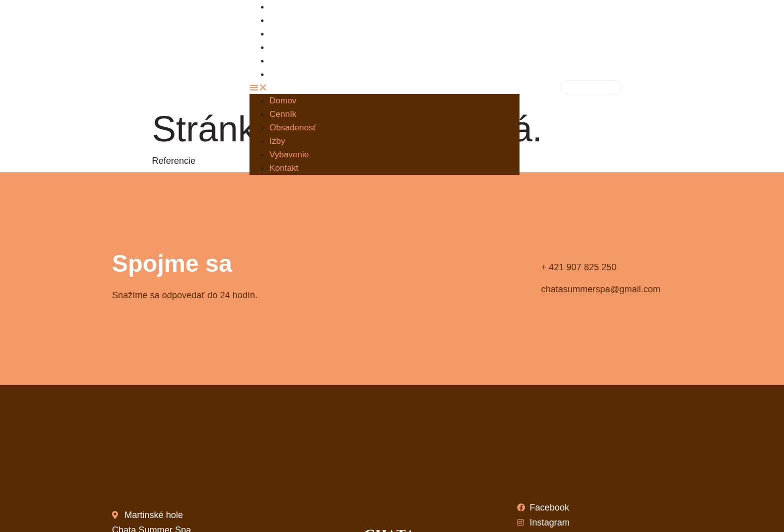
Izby (277, 141)
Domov (283, 101)
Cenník (283, 114)
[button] (384, 87)
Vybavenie (289, 155)
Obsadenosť (301, 34)
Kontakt (291, 74)
